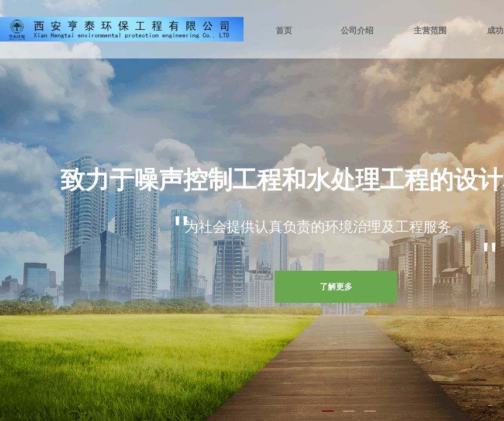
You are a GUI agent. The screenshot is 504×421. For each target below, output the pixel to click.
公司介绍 (357, 31)
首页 (284, 31)
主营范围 (430, 31)
